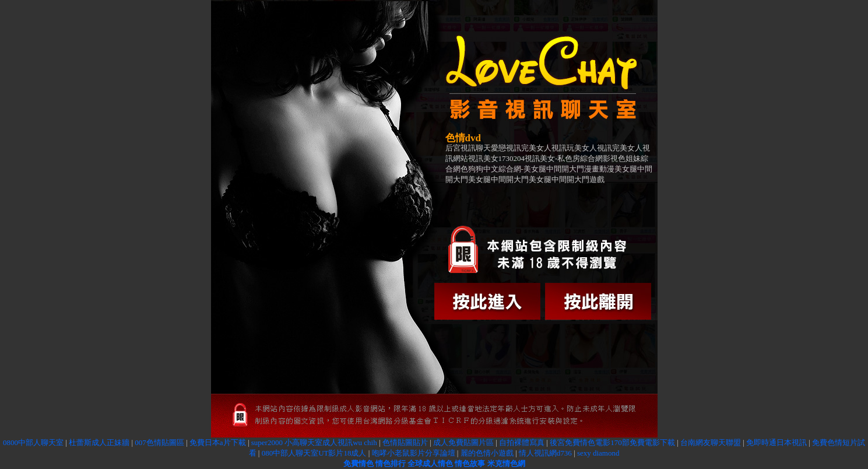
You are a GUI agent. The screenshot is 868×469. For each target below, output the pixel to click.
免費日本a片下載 (218, 442)
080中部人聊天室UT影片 (303, 453)
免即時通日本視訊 (776, 442)
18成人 (355, 453)
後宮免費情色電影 (580, 442)
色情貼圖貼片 (405, 442)
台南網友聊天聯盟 (711, 442)
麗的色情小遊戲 (487, 453)
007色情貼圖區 (159, 442)
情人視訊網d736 (545, 453)
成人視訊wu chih (350, 442)
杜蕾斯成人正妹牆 (99, 442)
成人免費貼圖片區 (463, 442)
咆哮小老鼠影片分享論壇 (414, 453)
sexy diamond (598, 453)
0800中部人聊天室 (33, 442)
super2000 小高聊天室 (287, 442)
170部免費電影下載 (643, 442)
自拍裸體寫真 (522, 442)
